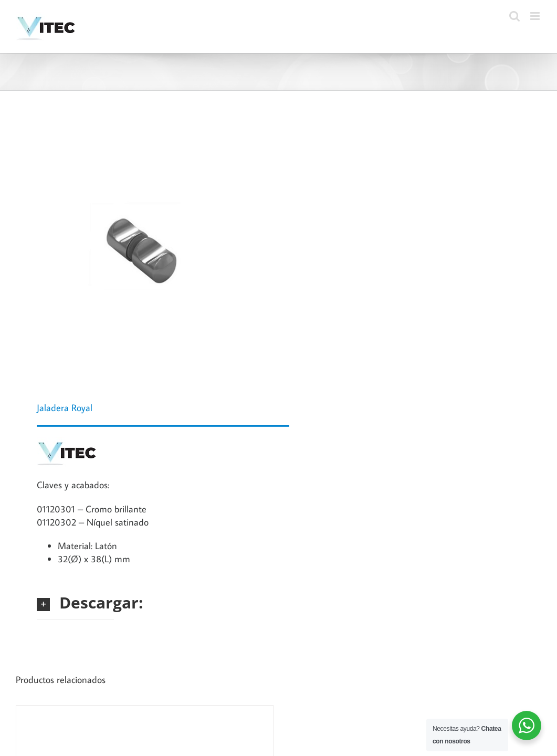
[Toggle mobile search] (514, 16)
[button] (75, 602)
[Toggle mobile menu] (536, 16)
